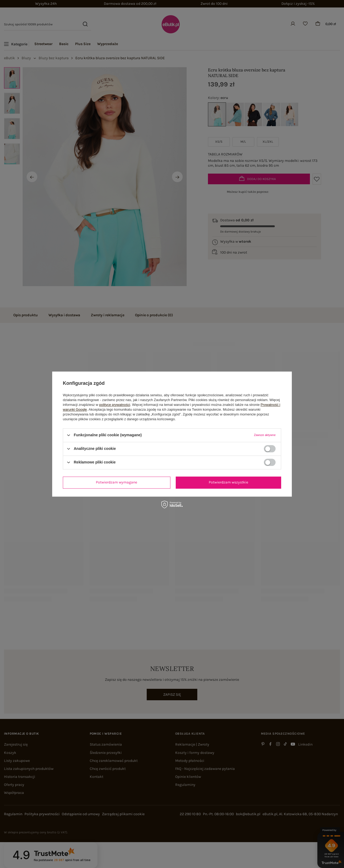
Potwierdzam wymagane (116, 482)
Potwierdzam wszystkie (228, 482)
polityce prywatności (115, 405)
